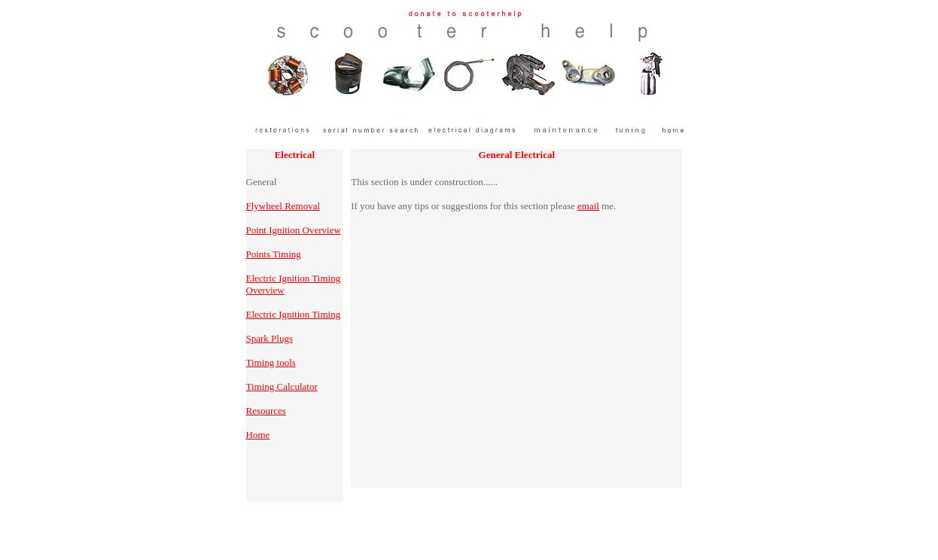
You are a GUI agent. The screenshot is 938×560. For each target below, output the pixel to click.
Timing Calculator (282, 387)
